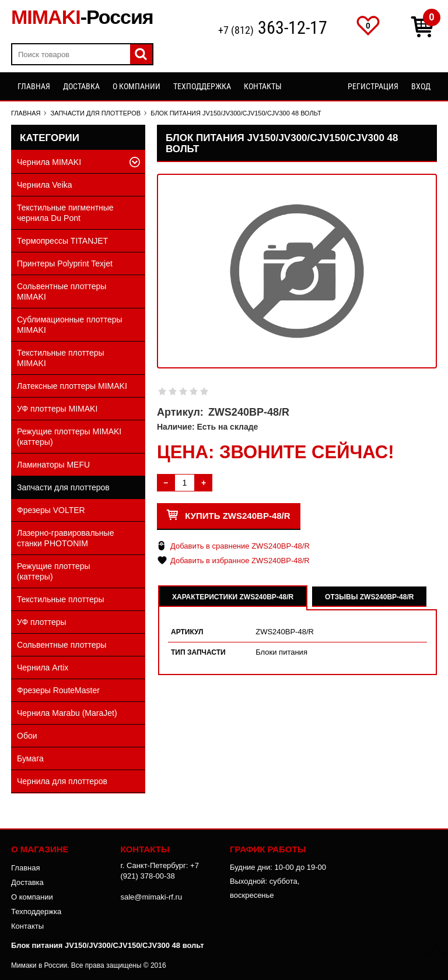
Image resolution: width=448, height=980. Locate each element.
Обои (27, 736)
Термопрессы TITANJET (62, 241)
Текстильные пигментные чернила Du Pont (65, 213)
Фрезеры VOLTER (51, 510)
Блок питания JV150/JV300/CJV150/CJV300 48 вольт (108, 945)
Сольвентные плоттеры (62, 645)
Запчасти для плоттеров (63, 487)
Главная (34, 86)
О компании (136, 86)
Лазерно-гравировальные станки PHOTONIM (65, 538)
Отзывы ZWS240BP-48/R (369, 597)
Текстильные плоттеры (61, 599)
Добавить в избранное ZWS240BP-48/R (240, 561)
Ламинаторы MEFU (53, 465)
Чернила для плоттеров (62, 781)
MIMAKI (82, 17)
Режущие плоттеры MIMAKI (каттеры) (69, 437)
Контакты (263, 86)
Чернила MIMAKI (49, 162)
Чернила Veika (45, 185)
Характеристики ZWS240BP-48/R (233, 597)
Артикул (187, 632)
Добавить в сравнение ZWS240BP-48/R (240, 546)
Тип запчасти (198, 652)
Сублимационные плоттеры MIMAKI (70, 325)
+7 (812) (273, 29)
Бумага (30, 758)
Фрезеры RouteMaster (58, 690)
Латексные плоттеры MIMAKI (72, 386)
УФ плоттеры (42, 622)
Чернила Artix (43, 668)
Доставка (81, 86)
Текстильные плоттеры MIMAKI (61, 358)
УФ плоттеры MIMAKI (57, 409)
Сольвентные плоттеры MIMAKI (62, 291)
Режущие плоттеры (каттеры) (54, 571)
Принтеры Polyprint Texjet (65, 264)
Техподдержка (202, 86)
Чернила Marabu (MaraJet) (67, 713)
